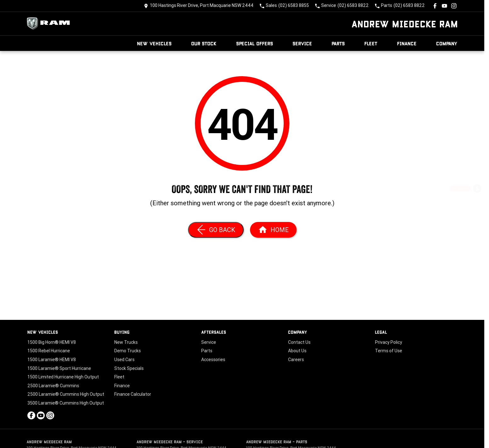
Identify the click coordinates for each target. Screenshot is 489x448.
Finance (407, 43)
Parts (338, 43)
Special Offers (255, 43)
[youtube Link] (444, 6)
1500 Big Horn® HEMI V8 (52, 342)
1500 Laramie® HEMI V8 (52, 360)
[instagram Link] (454, 6)
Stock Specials (129, 368)
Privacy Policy (389, 342)
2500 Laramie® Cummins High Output (66, 394)
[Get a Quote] (477, 189)
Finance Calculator (133, 394)
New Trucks (126, 342)
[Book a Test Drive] (477, 239)
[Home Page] (50, 24)
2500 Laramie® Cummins (53, 386)
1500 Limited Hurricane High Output (63, 377)
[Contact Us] (199, 6)
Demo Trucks (128, 351)
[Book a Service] (477, 206)
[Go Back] (216, 230)
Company (447, 43)
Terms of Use (389, 351)
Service (302, 43)
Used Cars (124, 360)
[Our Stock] (477, 256)
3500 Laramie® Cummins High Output (66, 403)
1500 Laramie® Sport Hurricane (59, 368)
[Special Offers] (477, 223)
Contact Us (299, 342)
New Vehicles (154, 43)
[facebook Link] (435, 6)
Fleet (371, 43)
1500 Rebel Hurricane (49, 351)
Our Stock (204, 43)
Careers (296, 360)
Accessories (213, 360)
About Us (297, 351)
